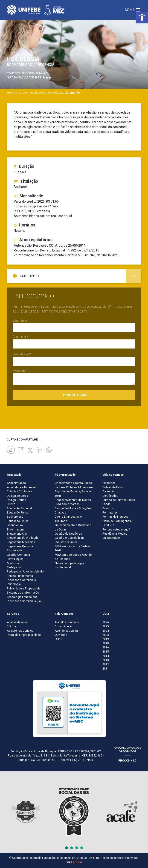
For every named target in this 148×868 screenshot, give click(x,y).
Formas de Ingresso (116, 517)
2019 (106, 639)
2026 (106, 622)
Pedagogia (14, 567)
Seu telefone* (22, 354)
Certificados (110, 496)
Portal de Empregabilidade (24, 635)
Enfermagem (15, 530)
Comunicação (64, 626)
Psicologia (14, 584)
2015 (106, 652)
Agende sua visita (66, 631)
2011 (106, 669)
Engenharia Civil (17, 534)
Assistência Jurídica (20, 631)
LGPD (58, 639)
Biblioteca (109, 483)
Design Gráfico (17, 500)
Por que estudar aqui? (116, 530)
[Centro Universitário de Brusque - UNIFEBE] (36, 10)
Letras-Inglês (15, 559)
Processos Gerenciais (21, 580)
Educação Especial (19, 508)
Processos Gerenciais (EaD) (25, 601)
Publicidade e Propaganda (24, 589)
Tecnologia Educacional (23, 597)
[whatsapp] (49, 450)
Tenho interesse (74, 395)
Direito (11, 504)
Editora (12, 626)
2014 (106, 656)
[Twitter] (30, 450)
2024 (106, 631)
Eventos (108, 508)
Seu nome (20, 321)
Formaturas (110, 513)
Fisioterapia (15, 550)
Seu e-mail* (20, 337)
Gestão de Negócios (68, 534)
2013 (106, 660)
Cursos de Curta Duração (119, 500)
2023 (106, 635)
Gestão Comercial (19, 555)
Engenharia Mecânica (21, 542)
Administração (16, 483)
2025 (106, 626)
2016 (106, 648)
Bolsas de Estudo (114, 487)
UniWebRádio (111, 538)
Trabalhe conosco (67, 622)
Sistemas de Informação (23, 593)
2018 (106, 643)
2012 (106, 664)
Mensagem (21, 371)
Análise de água (17, 622)
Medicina (13, 563)
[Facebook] (21, 450)
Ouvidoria (61, 635)
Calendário (109, 491)
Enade (106, 504)
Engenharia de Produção (23, 538)
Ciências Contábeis (20, 491)
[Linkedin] (39, 450)
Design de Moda (17, 496)
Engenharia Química (20, 546)
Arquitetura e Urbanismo (23, 487)
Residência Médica (115, 534)
